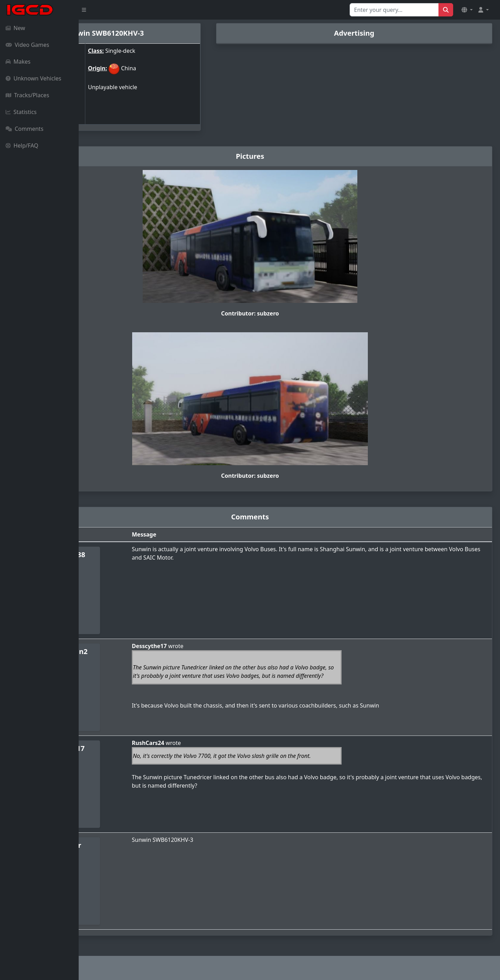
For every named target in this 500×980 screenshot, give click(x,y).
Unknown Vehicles (33, 78)
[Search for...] (394, 10)
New (15, 28)
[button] (467, 10)
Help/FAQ (22, 145)
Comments (24, 129)
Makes (18, 62)
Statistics (21, 112)
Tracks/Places (27, 95)
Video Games (27, 45)
